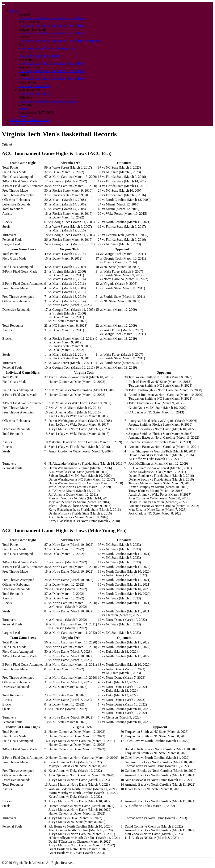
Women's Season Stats (60, 48)
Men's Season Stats (31, 48)
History (56, 56)
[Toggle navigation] (3, 5)
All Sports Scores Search (27, 124)
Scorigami (93, 41)
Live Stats (25, 18)
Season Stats (41, 18)
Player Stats (59, 18)
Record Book (76, 18)
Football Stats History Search (30, 120)
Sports (14, 11)
